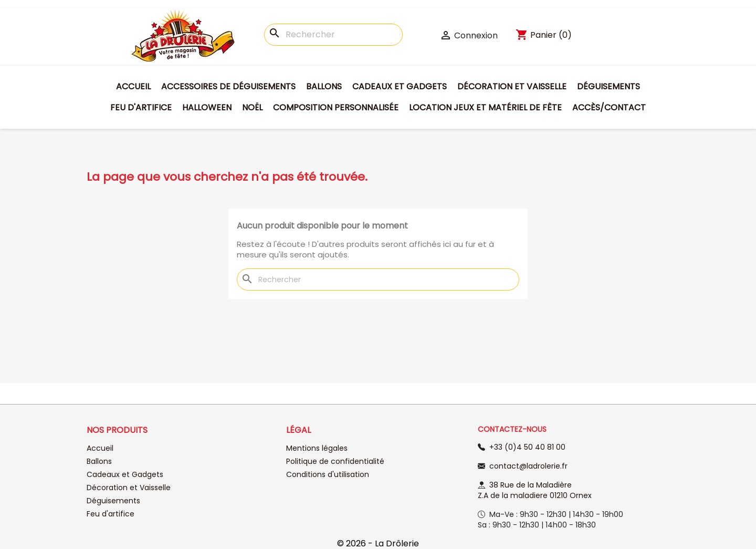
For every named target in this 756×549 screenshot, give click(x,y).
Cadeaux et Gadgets (400, 86)
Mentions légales (317, 448)
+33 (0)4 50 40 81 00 (527, 447)
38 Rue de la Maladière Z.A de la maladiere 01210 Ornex (535, 490)
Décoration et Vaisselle (512, 86)
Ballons (324, 86)
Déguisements (608, 86)
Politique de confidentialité (335, 461)
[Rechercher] (333, 35)
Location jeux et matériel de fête (485, 107)
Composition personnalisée (336, 107)
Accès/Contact (609, 107)
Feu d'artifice (141, 107)
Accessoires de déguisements (228, 86)
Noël (252, 107)
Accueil (133, 86)
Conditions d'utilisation (328, 474)
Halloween (207, 107)
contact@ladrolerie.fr (528, 466)
